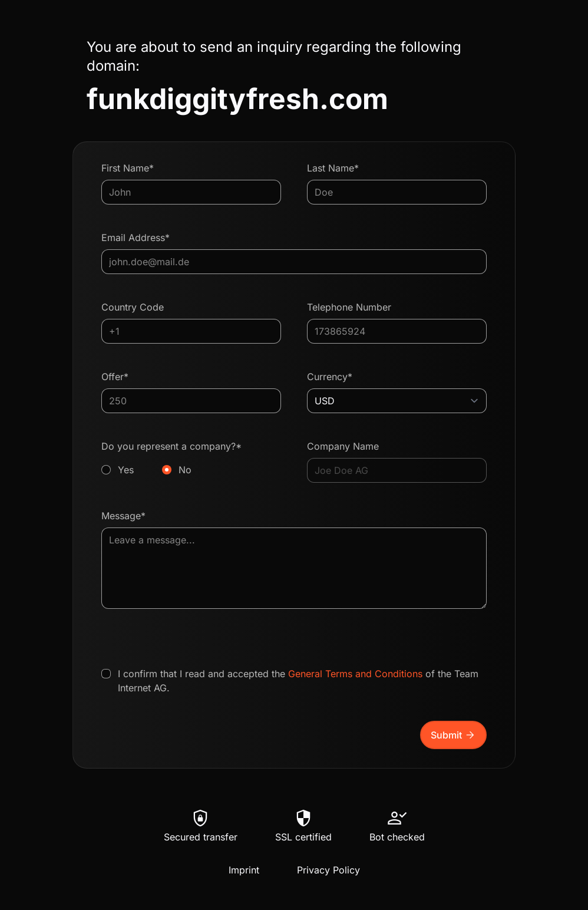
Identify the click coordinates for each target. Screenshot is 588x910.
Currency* (330, 377)
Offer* (115, 377)
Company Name (343, 446)
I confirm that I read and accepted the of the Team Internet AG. (298, 681)
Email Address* (136, 238)
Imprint (244, 870)
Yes (126, 470)
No (185, 470)
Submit (453, 735)
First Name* (128, 168)
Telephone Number (349, 307)
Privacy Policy (328, 870)
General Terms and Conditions (355, 674)
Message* (123, 516)
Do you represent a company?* (191, 459)
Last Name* (333, 168)
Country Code (133, 307)
